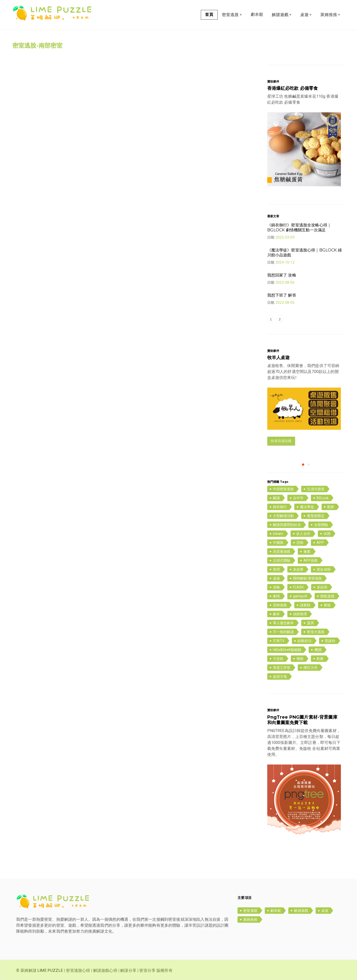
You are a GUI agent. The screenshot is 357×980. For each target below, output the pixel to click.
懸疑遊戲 (327, 596)
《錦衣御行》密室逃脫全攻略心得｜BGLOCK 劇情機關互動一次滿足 (299, 228)
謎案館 (305, 605)
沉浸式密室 (316, 489)
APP (320, 543)
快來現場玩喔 (281, 441)
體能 (300, 659)
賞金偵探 (324, 569)
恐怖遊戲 (280, 605)
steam (278, 534)
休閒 (327, 534)
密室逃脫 (232, 15)
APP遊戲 (311, 560)
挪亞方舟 (311, 668)
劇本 (276, 614)
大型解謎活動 (283, 516)
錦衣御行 (280, 507)
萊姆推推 (330, 15)
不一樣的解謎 (283, 632)
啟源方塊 (280, 676)
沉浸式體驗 (282, 560)
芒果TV (279, 641)
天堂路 (278, 659)
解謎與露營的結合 (287, 525)
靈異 (310, 623)
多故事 (298, 569)
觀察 (331, 507)
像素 (307, 551)
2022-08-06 (285, 282)
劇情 (276, 596)
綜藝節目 (305, 641)
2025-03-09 (285, 237)
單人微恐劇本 (283, 623)
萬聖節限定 (316, 516)
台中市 (298, 498)
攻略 (276, 587)
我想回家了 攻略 (282, 275)
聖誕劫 (330, 641)
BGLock (323, 498)
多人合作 (303, 534)
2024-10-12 (285, 262)
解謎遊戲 (282, 15)
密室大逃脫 (316, 632)
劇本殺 (257, 15)
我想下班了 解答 (282, 295)
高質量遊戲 (282, 551)
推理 (276, 569)
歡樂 (320, 659)
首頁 (209, 15)
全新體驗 (321, 525)
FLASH (298, 587)
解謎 (276, 498)
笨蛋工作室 (282, 668)
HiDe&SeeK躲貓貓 (287, 650)
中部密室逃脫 (283, 489)
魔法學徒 (307, 507)
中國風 (278, 543)
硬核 (327, 605)
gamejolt (300, 596)
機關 (318, 650)
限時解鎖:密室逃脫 (307, 578)
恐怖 (300, 543)
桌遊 (306, 15)
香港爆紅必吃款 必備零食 (293, 88)
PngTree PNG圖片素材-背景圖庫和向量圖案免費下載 (302, 720)
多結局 (322, 587)
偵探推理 (300, 614)
